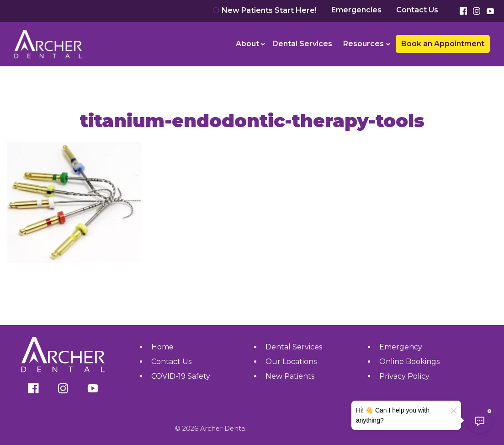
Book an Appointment (443, 44)
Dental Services (302, 44)
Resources (363, 44)
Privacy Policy (404, 376)
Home (162, 347)
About (247, 44)
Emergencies (356, 10)
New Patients (290, 376)
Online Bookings (409, 362)
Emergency (401, 347)
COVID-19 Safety (181, 376)
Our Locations (291, 362)
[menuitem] (249, 44)
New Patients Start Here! (265, 10)
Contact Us (417, 10)
